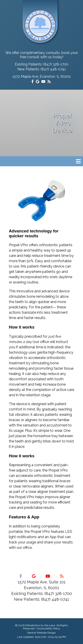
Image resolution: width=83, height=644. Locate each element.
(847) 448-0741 (53, 69)
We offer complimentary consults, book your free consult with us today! (42, 55)
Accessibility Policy (49, 628)
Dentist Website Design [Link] (41, 633)
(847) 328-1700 (56, 64)
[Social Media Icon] (33, 82)
